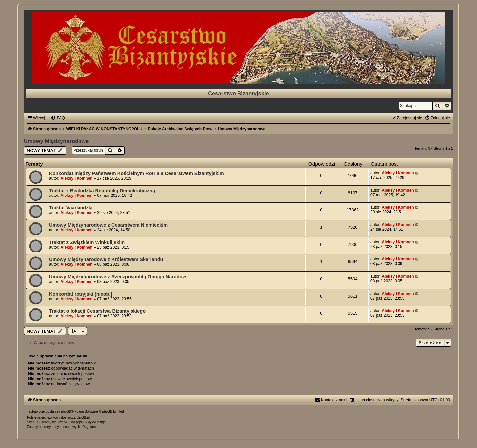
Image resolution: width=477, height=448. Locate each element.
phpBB (66, 411)
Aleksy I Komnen (76, 178)
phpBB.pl (83, 417)
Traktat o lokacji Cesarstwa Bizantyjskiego (97, 311)
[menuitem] (58, 118)
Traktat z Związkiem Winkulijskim (87, 242)
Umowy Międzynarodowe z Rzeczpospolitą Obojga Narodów (118, 277)
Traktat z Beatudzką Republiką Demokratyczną (102, 191)
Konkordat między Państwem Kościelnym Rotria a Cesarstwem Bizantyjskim (136, 173)
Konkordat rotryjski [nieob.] (80, 294)
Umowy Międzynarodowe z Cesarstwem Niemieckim (108, 225)
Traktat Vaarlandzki (71, 208)
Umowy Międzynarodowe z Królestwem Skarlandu (106, 259)
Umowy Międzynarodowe (56, 141)
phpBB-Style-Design (91, 422)
